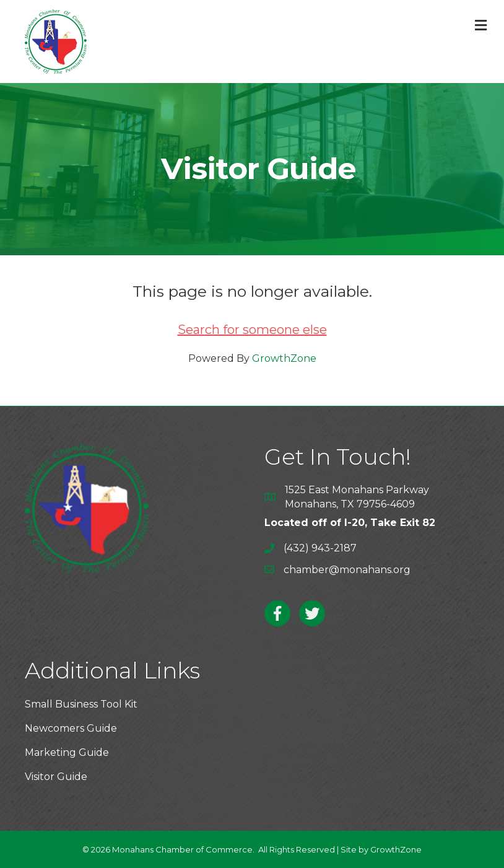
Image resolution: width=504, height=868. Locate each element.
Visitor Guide (56, 777)
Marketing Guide (67, 752)
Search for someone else (252, 330)
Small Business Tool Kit (81, 704)
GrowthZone (284, 358)
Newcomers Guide (71, 728)
